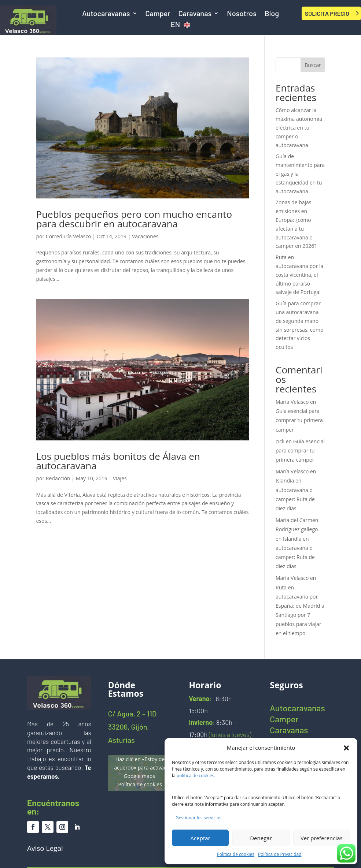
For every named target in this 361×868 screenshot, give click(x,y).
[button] (346, 748)
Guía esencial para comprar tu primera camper (299, 420)
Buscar (313, 65)
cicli (280, 441)
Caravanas (195, 14)
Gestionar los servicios (198, 818)
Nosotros (242, 14)
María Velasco (292, 402)
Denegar (261, 838)
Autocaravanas (106, 14)
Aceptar (200, 838)
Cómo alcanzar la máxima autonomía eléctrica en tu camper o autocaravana (299, 127)
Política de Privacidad (280, 854)
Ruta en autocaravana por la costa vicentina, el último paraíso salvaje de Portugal (299, 275)
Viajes (120, 478)
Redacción (58, 478)
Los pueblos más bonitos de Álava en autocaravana (118, 461)
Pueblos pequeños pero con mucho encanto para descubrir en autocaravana (134, 219)
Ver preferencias (322, 838)
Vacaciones (145, 236)
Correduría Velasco (69, 236)
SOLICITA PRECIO (327, 13)
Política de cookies (236, 854)
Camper (158, 14)
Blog (272, 14)
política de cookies (196, 776)
